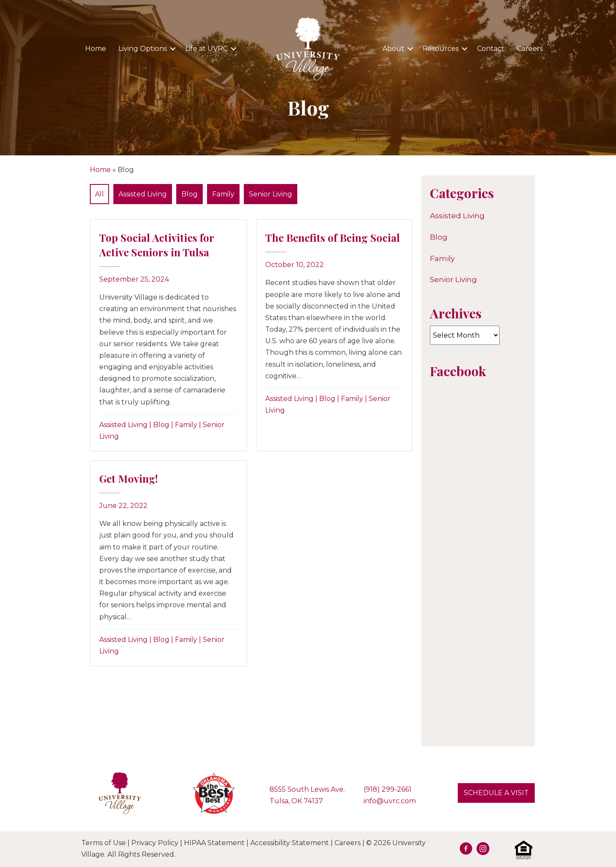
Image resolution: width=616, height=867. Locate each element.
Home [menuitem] (96, 49)
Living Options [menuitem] (143, 49)
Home (100, 170)
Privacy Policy (155, 843)
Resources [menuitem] (441, 49)
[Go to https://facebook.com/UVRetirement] (466, 850)
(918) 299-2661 (388, 789)
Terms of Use (104, 843)
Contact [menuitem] (491, 49)
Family (223, 194)
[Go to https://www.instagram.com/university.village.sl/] (483, 850)
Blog (190, 194)
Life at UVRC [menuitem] (206, 49)
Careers (348, 843)
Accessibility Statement (290, 843)
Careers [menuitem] (530, 49)
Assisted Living (143, 194)
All (99, 194)
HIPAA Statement (214, 843)
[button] (173, 49)
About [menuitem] (393, 49)
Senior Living (271, 194)
